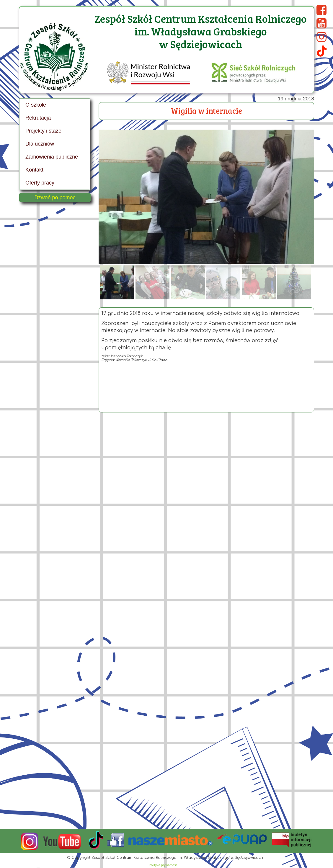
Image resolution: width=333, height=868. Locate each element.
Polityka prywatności (164, 865)
